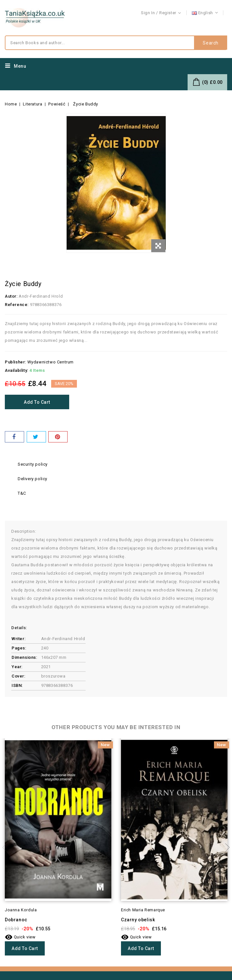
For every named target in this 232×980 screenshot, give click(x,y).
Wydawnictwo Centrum (51, 362)
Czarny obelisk (138, 920)
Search (211, 43)
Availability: (17, 370)
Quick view (20, 937)
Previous (6, 847)
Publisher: (15, 362)
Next (226, 847)
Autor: (11, 296)
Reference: (17, 305)
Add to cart (37, 402)
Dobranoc (16, 920)
